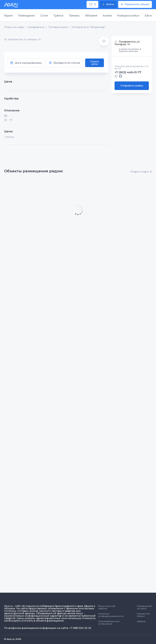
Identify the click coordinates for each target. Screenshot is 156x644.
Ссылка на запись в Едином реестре (130, 50)
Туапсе (58, 16)
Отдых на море (14, 27)
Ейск (148, 16)
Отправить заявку (132, 86)
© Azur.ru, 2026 (13, 639)
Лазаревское (36, 27)
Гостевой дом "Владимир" (89, 27)
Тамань (74, 16)
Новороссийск (128, 16)
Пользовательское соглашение (109, 623)
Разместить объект (144, 615)
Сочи (44, 16)
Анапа (107, 16)
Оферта (141, 621)
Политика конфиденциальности (111, 615)
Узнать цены (95, 63)
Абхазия (91, 16)
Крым (8, 16)
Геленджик (27, 16)
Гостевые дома (58, 27)
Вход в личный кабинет (107, 607)
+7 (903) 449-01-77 (128, 72)
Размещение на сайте (144, 607)
